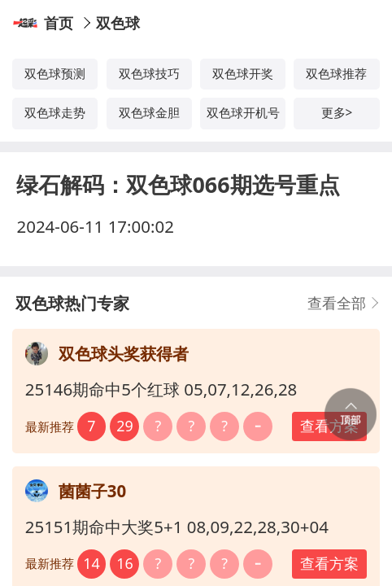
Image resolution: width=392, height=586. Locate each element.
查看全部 (337, 303)
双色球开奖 (243, 74)
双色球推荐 (336, 74)
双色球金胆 (149, 113)
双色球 (118, 23)
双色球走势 (55, 113)
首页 (59, 23)
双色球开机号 (243, 113)
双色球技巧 (149, 74)
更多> (337, 113)
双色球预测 (55, 74)
